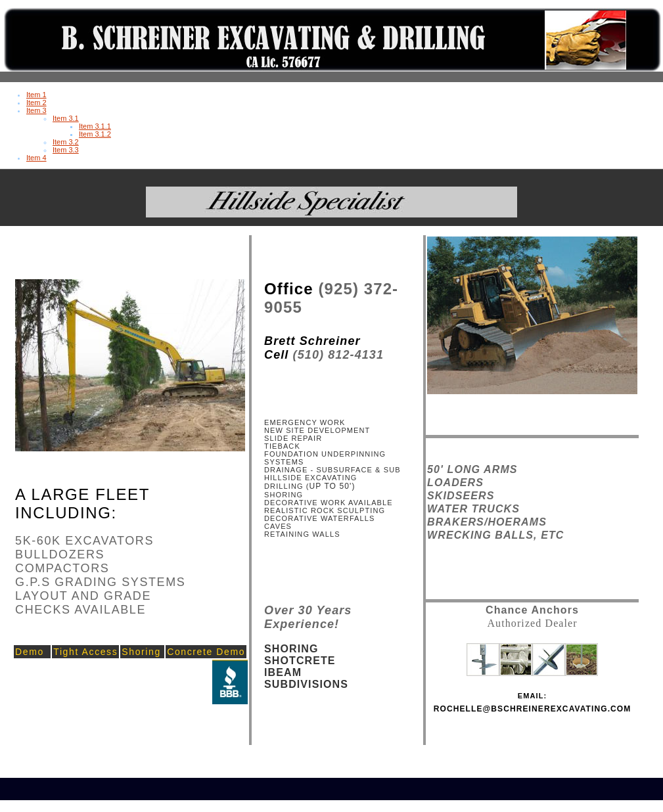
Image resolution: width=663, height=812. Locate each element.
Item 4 (36, 158)
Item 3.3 (66, 150)
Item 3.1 (66, 118)
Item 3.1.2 (95, 134)
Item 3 (36, 110)
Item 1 (36, 95)
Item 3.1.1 (95, 126)
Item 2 (36, 102)
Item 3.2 (66, 142)
